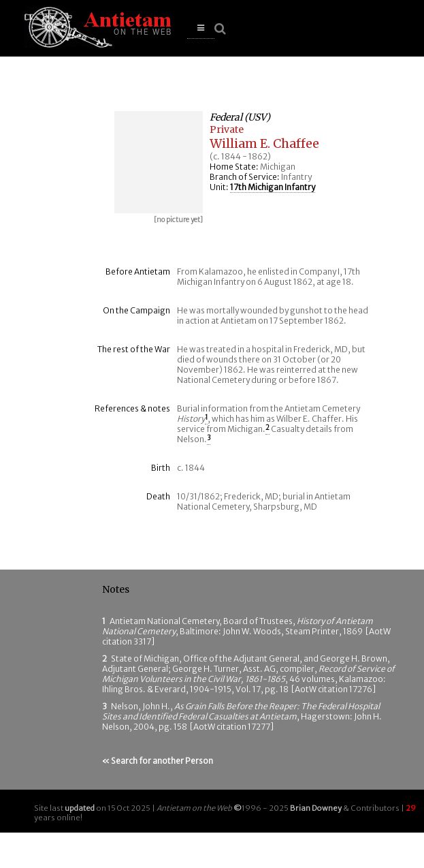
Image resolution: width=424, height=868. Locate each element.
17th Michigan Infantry (273, 187)
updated (80, 808)
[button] (201, 28)
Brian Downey (316, 808)
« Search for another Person (158, 761)
